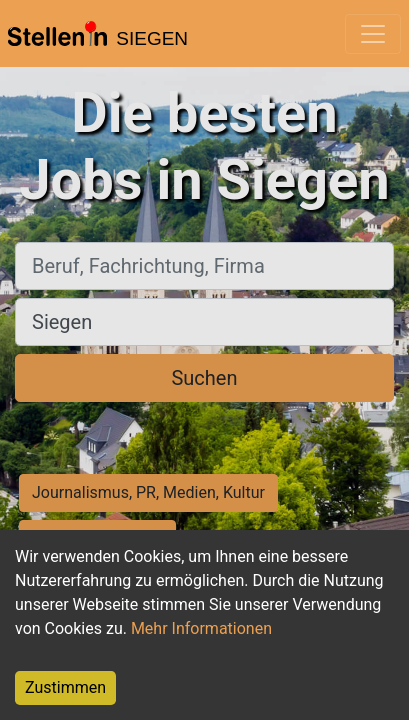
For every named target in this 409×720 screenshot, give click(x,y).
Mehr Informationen (201, 628)
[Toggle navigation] (373, 34)
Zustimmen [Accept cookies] (65, 687)
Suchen (204, 378)
